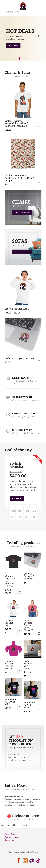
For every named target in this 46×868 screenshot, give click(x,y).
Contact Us (9, 840)
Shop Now (13, 45)
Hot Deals (20, 31)
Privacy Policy (10, 834)
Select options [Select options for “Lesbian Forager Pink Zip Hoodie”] (20, 671)
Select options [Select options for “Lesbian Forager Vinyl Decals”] (39, 675)
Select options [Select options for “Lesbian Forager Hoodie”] (39, 312)
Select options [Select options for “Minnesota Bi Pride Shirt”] (39, 711)
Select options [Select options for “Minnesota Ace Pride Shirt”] (20, 707)
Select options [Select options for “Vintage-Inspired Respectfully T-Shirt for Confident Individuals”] (39, 129)
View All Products (22, 212)
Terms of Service (11, 837)
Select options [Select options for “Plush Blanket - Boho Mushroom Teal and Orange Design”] (39, 183)
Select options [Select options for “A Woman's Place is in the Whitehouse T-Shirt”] (20, 592)
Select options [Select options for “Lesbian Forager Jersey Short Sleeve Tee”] (39, 633)
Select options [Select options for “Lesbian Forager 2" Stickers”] (39, 361)
